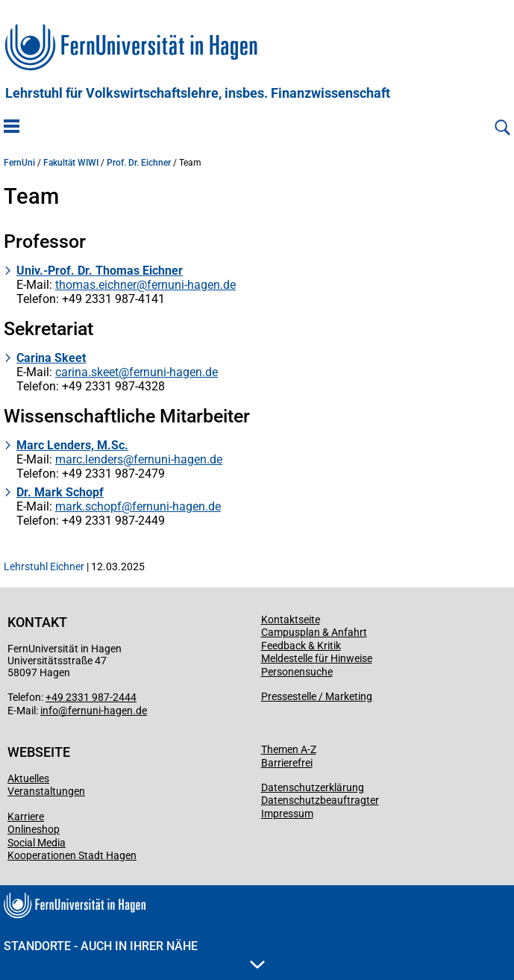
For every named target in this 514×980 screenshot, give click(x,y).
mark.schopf (88, 506)
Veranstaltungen (46, 791)
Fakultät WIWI (71, 163)
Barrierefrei (287, 763)
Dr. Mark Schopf (60, 492)
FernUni (19, 163)
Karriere (26, 817)
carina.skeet (87, 372)
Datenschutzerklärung (313, 787)
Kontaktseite (291, 619)
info (49, 711)
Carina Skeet (51, 358)
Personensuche (297, 672)
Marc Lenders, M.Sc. (72, 445)
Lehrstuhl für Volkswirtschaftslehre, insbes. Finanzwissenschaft (198, 93)
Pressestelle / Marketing (317, 696)
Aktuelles (28, 778)
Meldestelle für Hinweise (317, 658)
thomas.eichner (96, 285)
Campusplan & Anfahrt (314, 632)
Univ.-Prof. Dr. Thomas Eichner (100, 271)
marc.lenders (89, 459)
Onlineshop (34, 829)
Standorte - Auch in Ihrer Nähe (134, 954)
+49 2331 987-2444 (91, 697)
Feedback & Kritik (301, 646)
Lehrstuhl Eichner (44, 567)
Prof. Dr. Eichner (139, 163)
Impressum (287, 814)
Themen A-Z (289, 749)
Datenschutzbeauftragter (320, 800)
